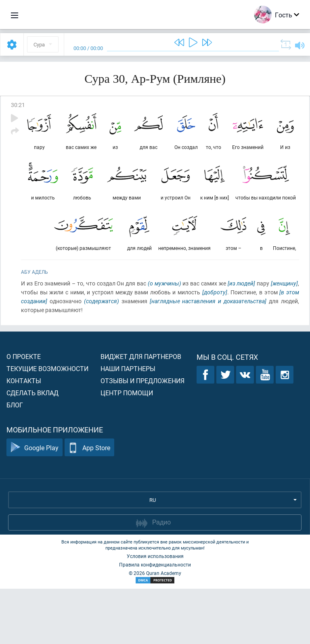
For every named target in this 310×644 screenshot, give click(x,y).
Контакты (24, 436)
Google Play (35, 503)
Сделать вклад (32, 448)
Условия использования (155, 611)
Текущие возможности (47, 424)
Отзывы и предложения (142, 436)
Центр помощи (127, 448)
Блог (15, 460)
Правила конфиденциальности (155, 620)
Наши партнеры (128, 424)
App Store (89, 503)
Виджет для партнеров (141, 412)
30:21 (18, 105)
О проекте (24, 412)
